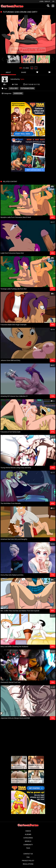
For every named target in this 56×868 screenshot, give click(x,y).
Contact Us (28, 854)
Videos (28, 831)
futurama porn (27, 88)
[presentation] (3, 59)
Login (41, 1)
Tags (28, 848)
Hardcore (18, 93)
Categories (28, 838)
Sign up (47, 1)
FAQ (28, 857)
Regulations (28, 864)
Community (28, 845)
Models (28, 841)
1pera (22, 79)
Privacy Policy (28, 861)
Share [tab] (24, 72)
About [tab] (8, 72)
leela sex (14, 88)
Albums (28, 834)
